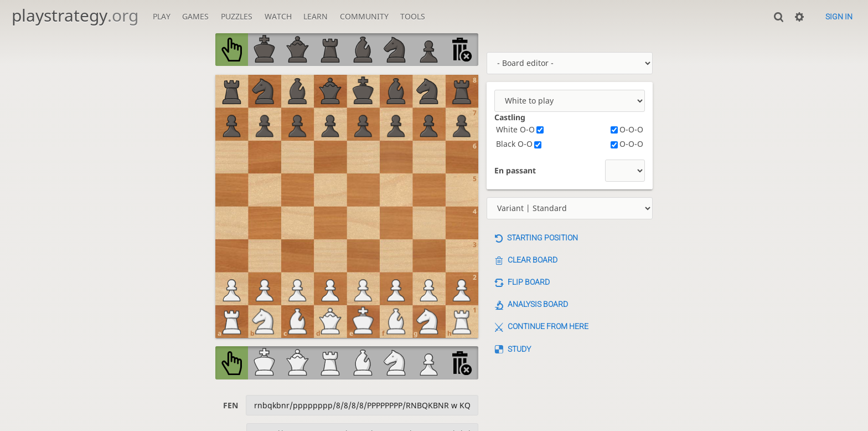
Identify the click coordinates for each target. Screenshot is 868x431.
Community (364, 16)
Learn (316, 16)
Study (519, 349)
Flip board (529, 282)
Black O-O (519, 144)
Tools (413, 16)
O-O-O (627, 129)
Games (195, 16)
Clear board (533, 260)
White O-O (520, 129)
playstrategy (75, 15)
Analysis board (538, 304)
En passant (515, 170)
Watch (278, 16)
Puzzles (237, 16)
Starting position (542, 238)
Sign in (839, 17)
